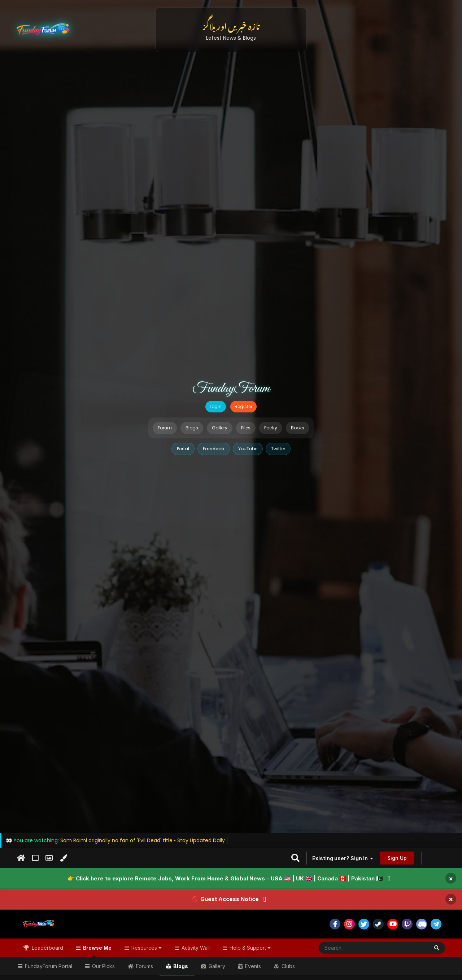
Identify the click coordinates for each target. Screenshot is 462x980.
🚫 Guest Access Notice (225, 899)
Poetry (271, 428)
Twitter (278, 449)
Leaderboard (47, 948)
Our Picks (103, 966)
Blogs (192, 428)
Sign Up (397, 858)
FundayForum (231, 389)
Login (216, 406)
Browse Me (97, 951)
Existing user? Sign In (343, 858)
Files (246, 428)
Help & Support (249, 948)
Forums (144, 966)
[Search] (356, 948)
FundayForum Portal (48, 966)
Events (252, 966)
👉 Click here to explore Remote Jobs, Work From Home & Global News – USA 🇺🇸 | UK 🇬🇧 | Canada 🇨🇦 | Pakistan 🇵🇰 (225, 878)
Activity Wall (195, 948)
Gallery (220, 428)
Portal (183, 449)
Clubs (287, 966)
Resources (146, 948)
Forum (165, 428)
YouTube (248, 449)
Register (243, 406)
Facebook (214, 449)
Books (298, 428)
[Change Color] (63, 858)
